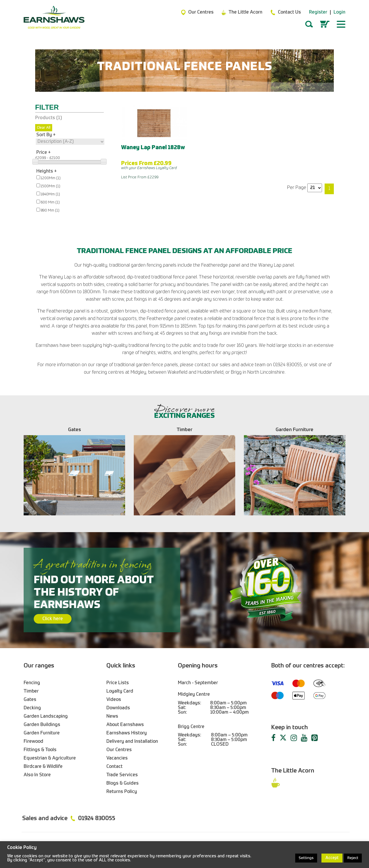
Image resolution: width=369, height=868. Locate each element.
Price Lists (118, 683)
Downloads (118, 708)
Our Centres (119, 750)
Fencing (32, 683)
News (112, 717)
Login (339, 12)
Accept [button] (332, 858)
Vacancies (117, 758)
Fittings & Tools (40, 750)
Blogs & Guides (123, 783)
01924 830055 (97, 819)
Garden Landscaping (46, 717)
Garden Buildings (42, 725)
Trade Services (122, 775)
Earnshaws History (127, 733)
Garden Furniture (42, 733)
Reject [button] (353, 858)
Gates (30, 700)
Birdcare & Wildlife (43, 767)
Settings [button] (306, 858)
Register (318, 12)
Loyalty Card (120, 691)
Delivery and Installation (132, 742)
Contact (114, 767)
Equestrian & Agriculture (50, 758)
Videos (114, 700)
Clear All (44, 128)
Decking (32, 708)
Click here (53, 619)
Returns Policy (122, 792)
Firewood (33, 742)
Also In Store (37, 775)
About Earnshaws (125, 725)
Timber (31, 691)
